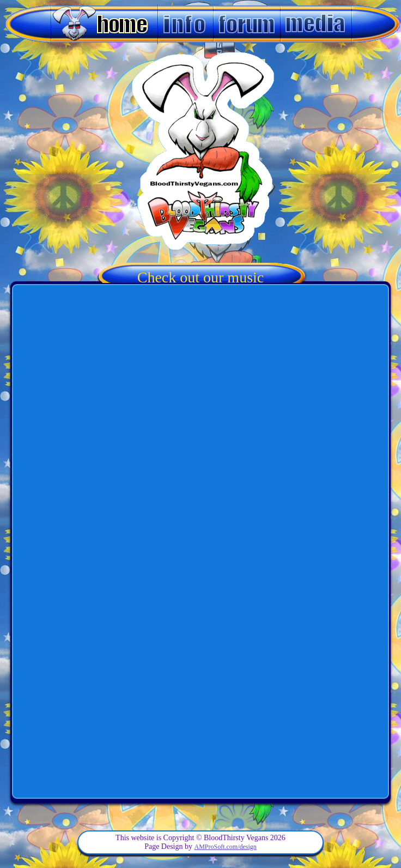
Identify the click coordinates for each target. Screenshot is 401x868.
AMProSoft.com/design (226, 847)
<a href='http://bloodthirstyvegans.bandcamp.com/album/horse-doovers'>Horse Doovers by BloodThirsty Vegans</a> (200, 670)
